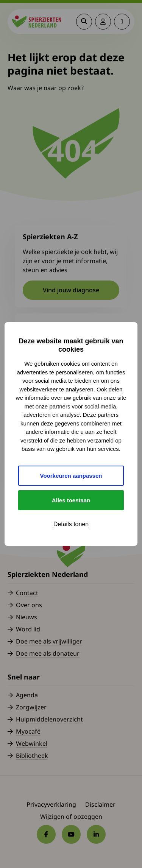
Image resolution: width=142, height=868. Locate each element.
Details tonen (71, 524)
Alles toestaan (71, 500)
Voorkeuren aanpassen (71, 476)
